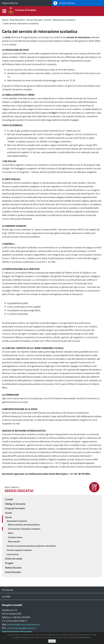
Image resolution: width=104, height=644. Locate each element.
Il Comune (8, 590)
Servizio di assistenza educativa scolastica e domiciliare (31, 546)
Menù (11, 533)
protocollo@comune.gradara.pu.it (24, 624)
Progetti (9, 563)
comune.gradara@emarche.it (21, 628)
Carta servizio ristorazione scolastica (21, 23)
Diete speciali (14, 541)
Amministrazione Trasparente (17, 632)
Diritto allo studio (14, 559)
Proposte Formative (15, 508)
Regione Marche (10, 3)
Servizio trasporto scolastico (19, 550)
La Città (6, 596)
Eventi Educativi (13, 572)
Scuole (8, 513)
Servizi (48, 20)
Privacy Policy (85, 638)
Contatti (9, 499)
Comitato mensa (15, 537)
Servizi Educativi (35, 20)
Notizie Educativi (13, 568)
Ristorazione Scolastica (64, 20)
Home (5, 20)
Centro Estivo (13, 554)
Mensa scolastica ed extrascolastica (24, 525)
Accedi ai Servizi (64, 3)
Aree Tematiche (17, 20)
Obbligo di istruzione (15, 504)
